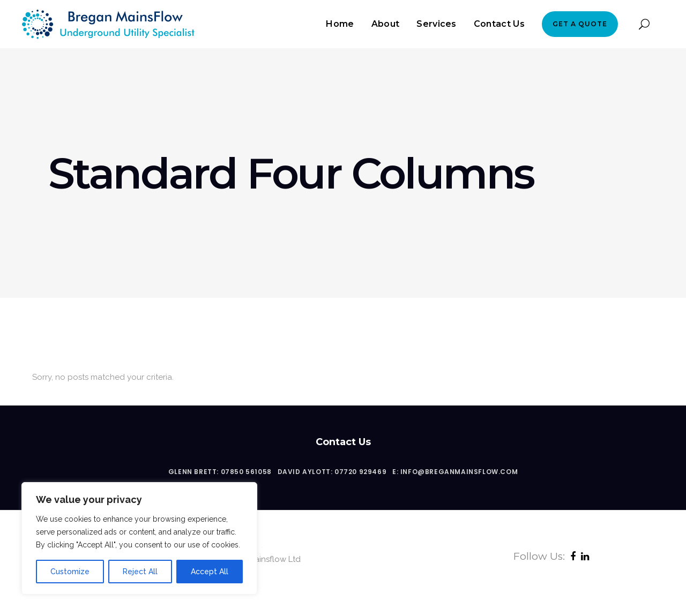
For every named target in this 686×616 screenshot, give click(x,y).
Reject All (140, 572)
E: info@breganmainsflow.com (455, 472)
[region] (139, 538)
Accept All (210, 572)
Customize (70, 572)
